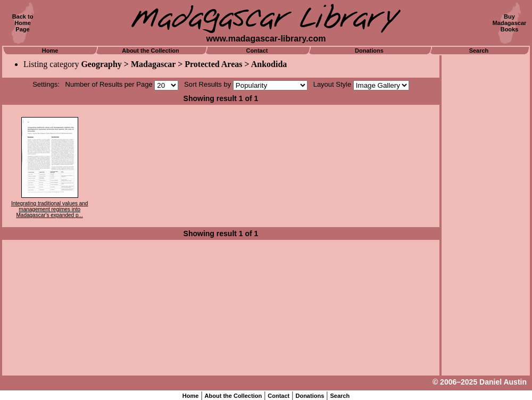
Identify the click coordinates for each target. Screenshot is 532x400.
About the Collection (151, 51)
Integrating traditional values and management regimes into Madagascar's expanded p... (50, 209)
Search (479, 51)
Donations (369, 51)
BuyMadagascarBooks (510, 23)
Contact (257, 51)
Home (50, 51)
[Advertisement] (486, 215)
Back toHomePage (23, 23)
